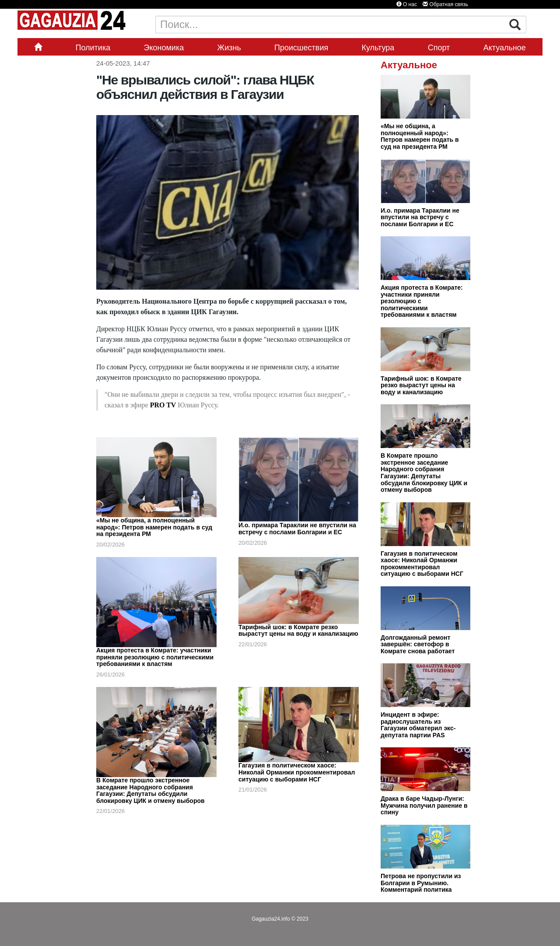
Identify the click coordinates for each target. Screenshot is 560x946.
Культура (378, 48)
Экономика (164, 48)
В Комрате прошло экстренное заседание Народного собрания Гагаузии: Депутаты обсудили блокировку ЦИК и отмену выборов (150, 790)
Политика (93, 48)
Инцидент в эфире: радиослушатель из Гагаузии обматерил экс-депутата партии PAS (418, 725)
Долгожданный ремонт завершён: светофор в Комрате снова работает (418, 644)
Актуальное (505, 48)
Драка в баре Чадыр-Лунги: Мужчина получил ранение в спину (424, 805)
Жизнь (229, 48)
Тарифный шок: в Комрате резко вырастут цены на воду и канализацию (298, 631)
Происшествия (301, 48)
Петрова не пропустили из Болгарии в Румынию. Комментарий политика (421, 883)
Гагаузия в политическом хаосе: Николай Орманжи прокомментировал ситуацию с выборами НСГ (297, 772)
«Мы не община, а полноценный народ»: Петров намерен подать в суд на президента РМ (154, 527)
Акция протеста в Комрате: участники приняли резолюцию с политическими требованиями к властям (155, 657)
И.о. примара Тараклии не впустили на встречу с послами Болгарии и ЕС (297, 529)
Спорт (439, 48)
